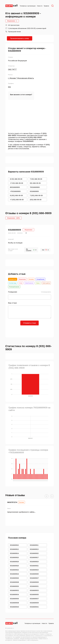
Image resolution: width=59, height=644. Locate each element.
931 (9, 87)
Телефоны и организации (28, 6)
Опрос (38, 283)
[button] (47, 496)
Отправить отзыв (29, 323)
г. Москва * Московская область (21, 78)
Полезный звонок (14, 287)
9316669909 (15, 230)
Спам (21, 283)
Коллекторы (13, 283)
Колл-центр (46, 283)
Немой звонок (29, 283)
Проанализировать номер (20, 38)
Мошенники (22, 279)
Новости (40, 6)
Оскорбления (40, 279)
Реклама (31, 279)
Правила (46, 6)
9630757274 (12, 502)
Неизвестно (13, 279)
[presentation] (30, 331)
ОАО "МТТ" (12, 69)
